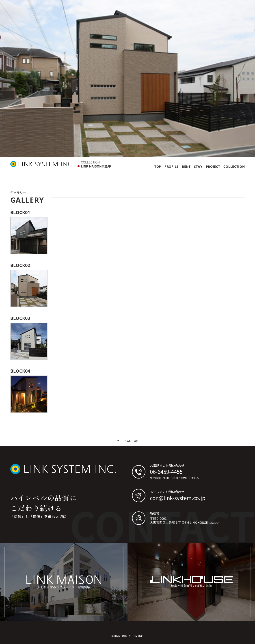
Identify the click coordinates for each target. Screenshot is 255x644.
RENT (186, 166)
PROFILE (172, 166)
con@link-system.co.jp (178, 498)
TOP (158, 166)
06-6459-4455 (166, 471)
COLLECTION (234, 166)
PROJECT (213, 166)
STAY (198, 166)
